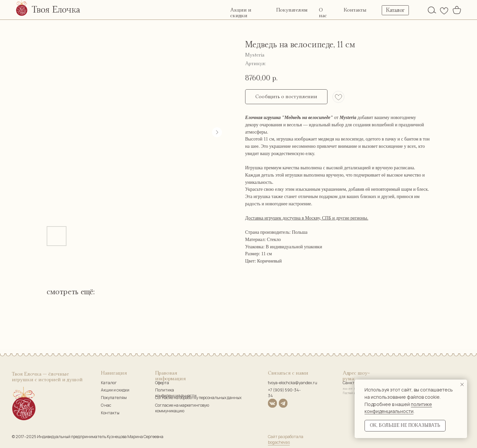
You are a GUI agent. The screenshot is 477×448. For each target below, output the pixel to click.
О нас (106, 405)
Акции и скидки (115, 390)
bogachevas (279, 442)
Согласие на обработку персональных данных (198, 398)
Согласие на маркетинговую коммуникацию (182, 408)
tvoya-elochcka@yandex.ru (293, 383)
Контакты (355, 10)
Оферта (162, 383)
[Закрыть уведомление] (462, 385)
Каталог (109, 383)
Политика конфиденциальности (176, 393)
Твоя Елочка (56, 10)
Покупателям (292, 10)
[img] (432, 10)
